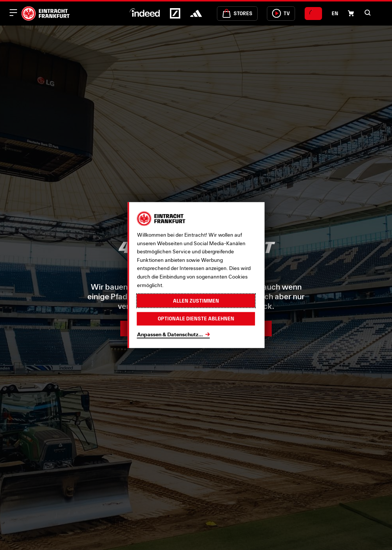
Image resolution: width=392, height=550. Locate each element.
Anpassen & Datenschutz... (170, 334)
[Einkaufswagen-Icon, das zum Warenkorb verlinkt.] (351, 13)
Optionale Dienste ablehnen (196, 319)
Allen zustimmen (196, 300)
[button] (368, 13)
